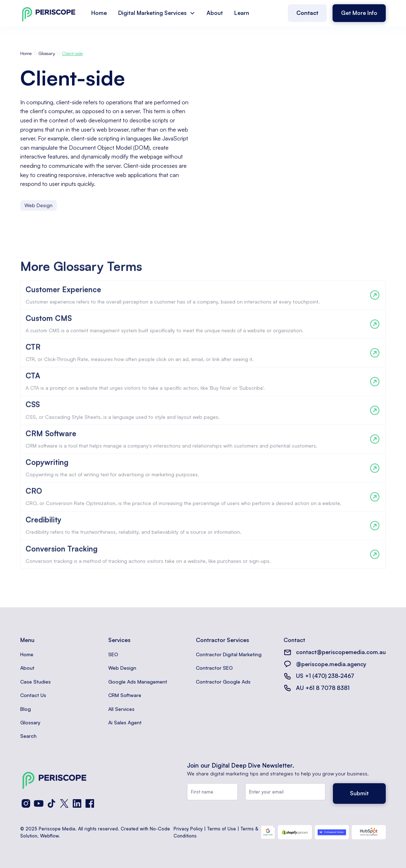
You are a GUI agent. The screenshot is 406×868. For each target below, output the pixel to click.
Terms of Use (222, 829)
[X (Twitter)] (64, 803)
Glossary (47, 53)
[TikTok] (51, 803)
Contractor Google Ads (223, 682)
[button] (157, 13)
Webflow (49, 836)
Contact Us (33, 695)
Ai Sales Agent (125, 722)
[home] (49, 13)
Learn (242, 13)
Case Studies (35, 682)
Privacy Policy (188, 829)
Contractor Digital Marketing (229, 654)
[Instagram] (26, 803)
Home (99, 13)
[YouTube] (39, 803)
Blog (26, 709)
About (215, 13)
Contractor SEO (214, 668)
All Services (121, 709)
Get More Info (359, 13)
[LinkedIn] (77, 803)
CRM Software (125, 695)
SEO (113, 654)
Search (28, 736)
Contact (307, 13)
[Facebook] (90, 803)
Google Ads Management (138, 682)
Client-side (72, 53)
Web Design (122, 668)
